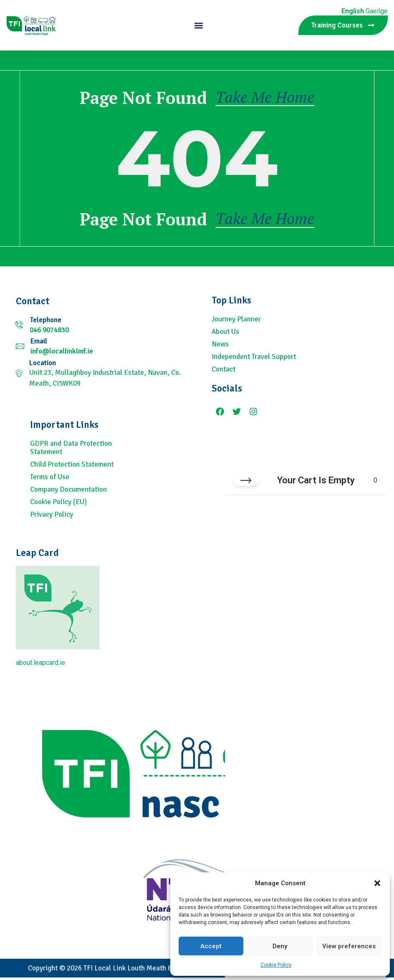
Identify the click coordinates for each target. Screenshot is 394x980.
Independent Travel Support (254, 359)
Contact (224, 372)
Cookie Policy (276, 965)
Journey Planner (236, 322)
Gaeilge (377, 11)
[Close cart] (246, 483)
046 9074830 (49, 332)
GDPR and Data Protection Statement (71, 450)
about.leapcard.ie (40, 665)
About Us (225, 334)
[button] (377, 883)
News (220, 347)
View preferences (349, 946)
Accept (211, 946)
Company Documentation (68, 492)
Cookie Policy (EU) (58, 505)
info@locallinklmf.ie (62, 354)
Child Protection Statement (72, 467)
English (353, 11)
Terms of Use (50, 480)
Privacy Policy (52, 517)
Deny (280, 946)
